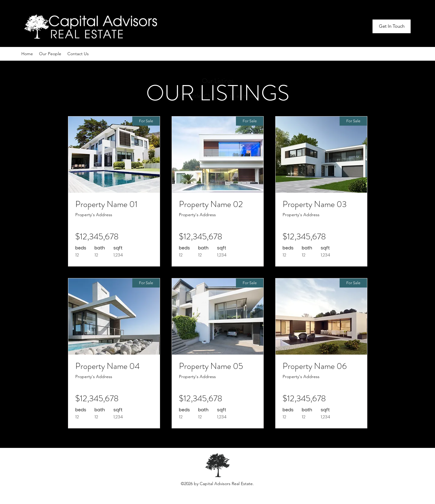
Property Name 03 (315, 204)
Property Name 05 (211, 366)
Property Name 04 (107, 366)
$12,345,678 (97, 237)
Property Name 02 (211, 204)
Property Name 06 (315, 366)
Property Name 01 (106, 204)
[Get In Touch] (392, 26)
